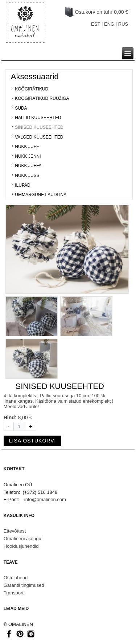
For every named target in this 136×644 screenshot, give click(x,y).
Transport (14, 593)
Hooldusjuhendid (21, 546)
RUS (123, 24)
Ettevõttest (15, 531)
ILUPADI (23, 185)
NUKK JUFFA (28, 166)
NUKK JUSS (27, 175)
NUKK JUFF (27, 147)
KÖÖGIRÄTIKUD (32, 89)
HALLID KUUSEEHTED (38, 118)
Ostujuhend (16, 578)
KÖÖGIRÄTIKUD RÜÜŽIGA (42, 98)
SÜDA (21, 108)
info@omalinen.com (45, 499)
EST (96, 24)
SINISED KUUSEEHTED (39, 127)
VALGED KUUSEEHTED (39, 137)
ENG (109, 24)
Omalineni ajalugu (22, 539)
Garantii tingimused (24, 585)
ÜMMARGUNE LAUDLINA (41, 195)
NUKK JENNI (28, 156)
